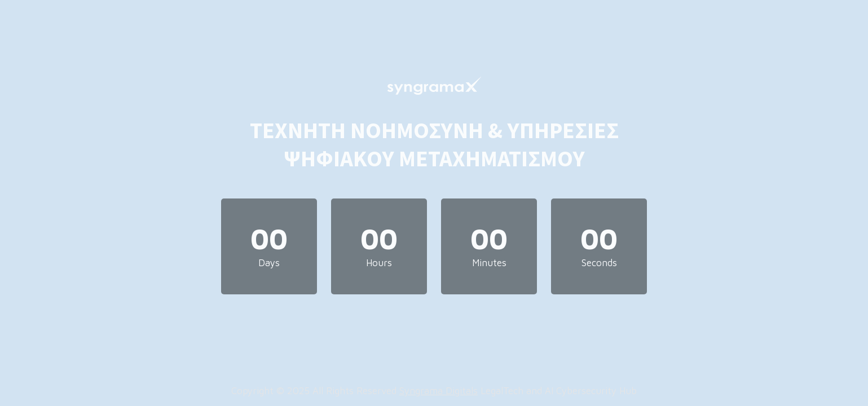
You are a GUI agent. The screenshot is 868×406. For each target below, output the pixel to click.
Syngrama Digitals (439, 391)
